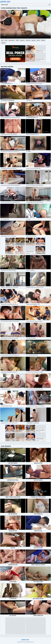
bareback (28, 40)
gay (2, 40)
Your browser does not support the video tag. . (25, 24)
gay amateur (12, 40)
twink (6, 40)
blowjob (43, 40)
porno (38, 40)
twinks (17, 40)
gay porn (22, 40)
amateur (3, 43)
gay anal (34, 40)
